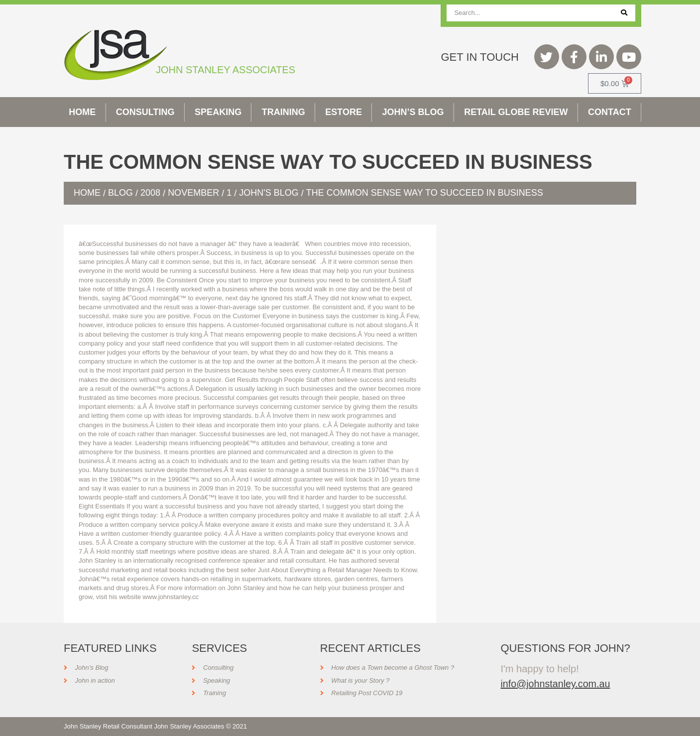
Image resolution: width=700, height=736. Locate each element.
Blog (120, 193)
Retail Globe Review (516, 112)
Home (82, 112)
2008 (150, 193)
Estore (344, 112)
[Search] (624, 13)
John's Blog (269, 193)
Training (284, 112)
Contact (610, 112)
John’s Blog (413, 112)
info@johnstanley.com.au (556, 684)
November (193, 193)
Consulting (145, 112)
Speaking (218, 112)
